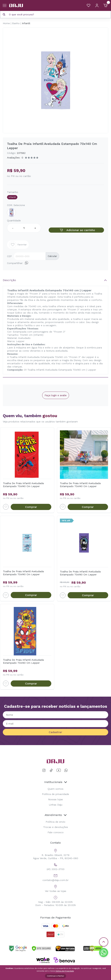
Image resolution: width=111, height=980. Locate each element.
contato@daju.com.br (55, 877)
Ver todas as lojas (56, 888)
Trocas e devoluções (56, 827)
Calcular (52, 256)
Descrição (9, 280)
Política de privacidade (55, 794)
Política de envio (55, 822)
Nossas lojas (55, 799)
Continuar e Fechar (55, 976)
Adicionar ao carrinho (76, 230)
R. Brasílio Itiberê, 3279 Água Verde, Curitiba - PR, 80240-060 (56, 854)
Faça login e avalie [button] (56, 395)
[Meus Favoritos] (89, 5)
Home (6, 23)
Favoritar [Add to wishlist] (18, 245)
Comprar (31, 507)
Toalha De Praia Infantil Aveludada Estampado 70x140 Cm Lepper (23, 485)
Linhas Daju (56, 805)
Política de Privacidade (65, 971)
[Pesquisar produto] (4, 14)
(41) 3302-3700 (56, 866)
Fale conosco (56, 832)
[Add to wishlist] (6, 507)
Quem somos (55, 789)
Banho (16, 23)
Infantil (26, 23)
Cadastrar (55, 732)
